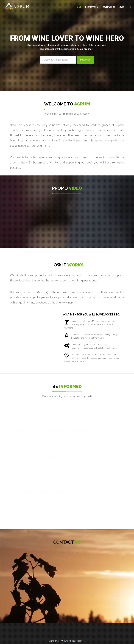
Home (79, 7)
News (121, 7)
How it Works (108, 7)
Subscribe (85, 60)
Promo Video (91, 7)
